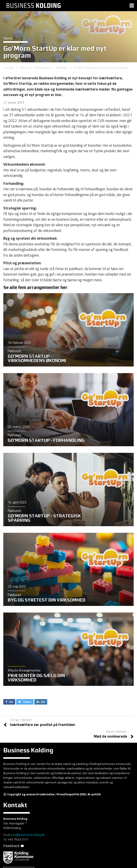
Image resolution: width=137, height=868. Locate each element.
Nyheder (62, 68)
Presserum (42, 68)
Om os (25, 68)
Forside (9, 68)
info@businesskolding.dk (28, 835)
